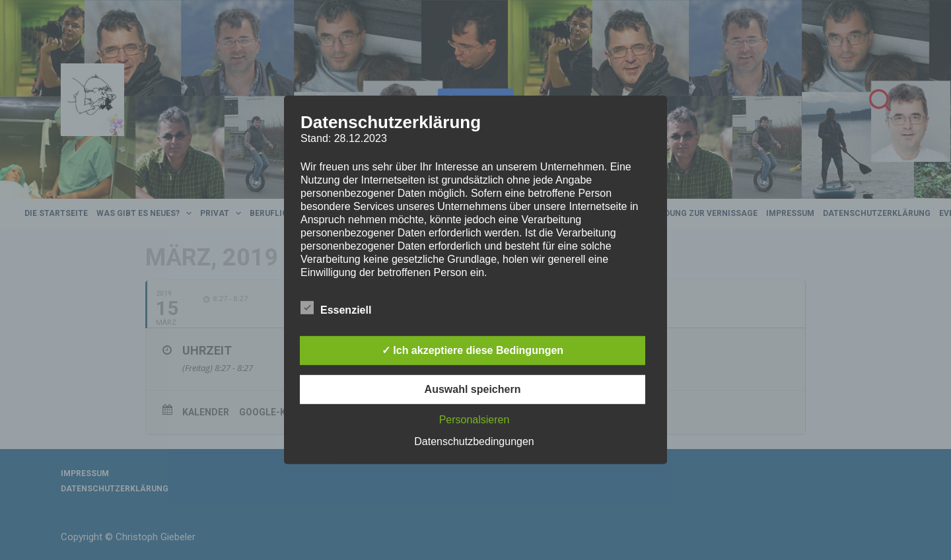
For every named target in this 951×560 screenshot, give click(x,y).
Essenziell (336, 308)
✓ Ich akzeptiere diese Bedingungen (473, 350)
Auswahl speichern (473, 389)
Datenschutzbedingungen (474, 441)
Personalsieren (475, 420)
